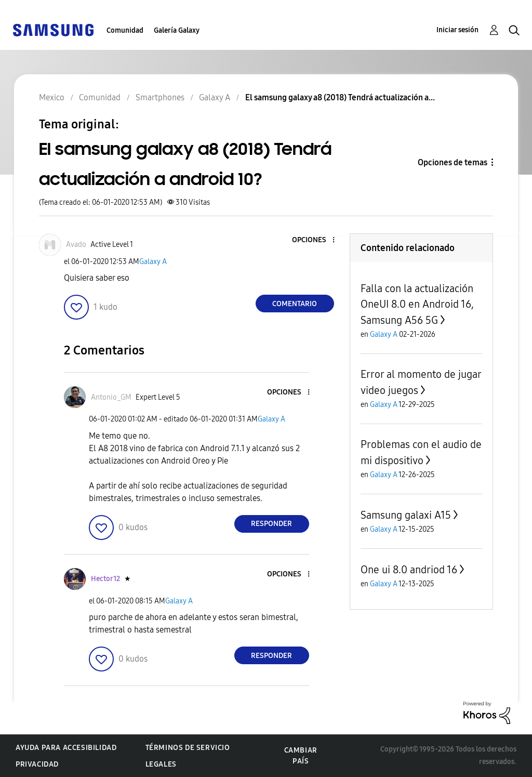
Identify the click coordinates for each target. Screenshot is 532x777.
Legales (161, 764)
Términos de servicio (188, 748)
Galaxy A (153, 262)
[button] (316, 240)
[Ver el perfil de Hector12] (105, 579)
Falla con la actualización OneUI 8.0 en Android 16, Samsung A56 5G (417, 304)
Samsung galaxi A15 (406, 515)
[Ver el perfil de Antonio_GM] (111, 397)
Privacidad (37, 764)
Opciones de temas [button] (453, 162)
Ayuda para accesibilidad (66, 748)
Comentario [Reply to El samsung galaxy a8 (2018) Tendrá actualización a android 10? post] (295, 304)
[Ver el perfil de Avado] (76, 245)
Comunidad (125, 30)
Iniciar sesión (457, 30)
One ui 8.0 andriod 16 (409, 570)
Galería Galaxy (177, 30)
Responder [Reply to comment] (271, 524)
